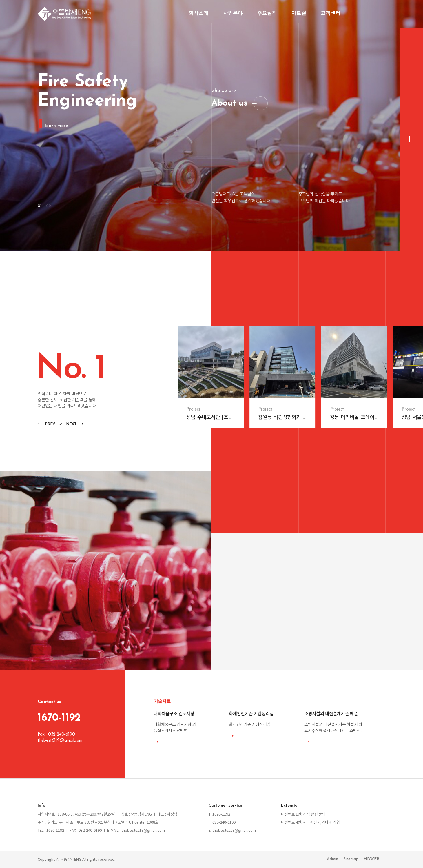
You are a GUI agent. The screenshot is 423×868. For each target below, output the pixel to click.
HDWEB (371, 859)
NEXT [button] (71, 424)
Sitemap (351, 859)
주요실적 (267, 14)
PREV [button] (50, 424)
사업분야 (233, 14)
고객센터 (331, 14)
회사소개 (199, 14)
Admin (332, 859)
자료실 (299, 14)
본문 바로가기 (0, 0)
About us (230, 103)
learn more (56, 126)
